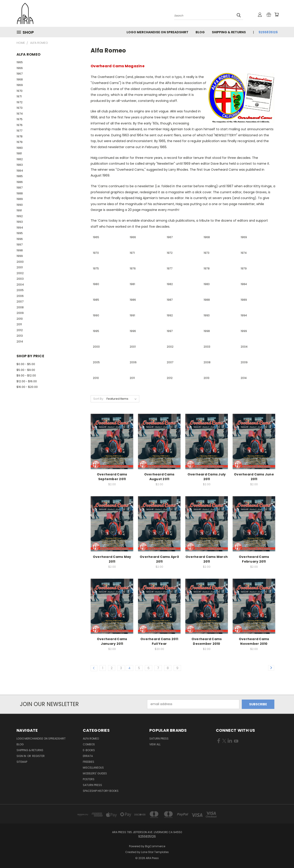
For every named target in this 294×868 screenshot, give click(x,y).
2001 (20, 267)
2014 (20, 342)
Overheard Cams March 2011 (207, 559)
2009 (20, 313)
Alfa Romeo (91, 739)
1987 (20, 188)
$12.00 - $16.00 (27, 381)
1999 (20, 256)
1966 (20, 68)
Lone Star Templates (155, 852)
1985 (20, 176)
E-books (89, 750)
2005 (20, 290)
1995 (20, 233)
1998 (20, 250)
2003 (20, 279)
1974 (20, 114)
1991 (19, 210)
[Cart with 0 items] (277, 15)
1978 (20, 136)
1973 (20, 108)
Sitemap (22, 762)
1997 (20, 245)
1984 (20, 171)
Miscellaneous (93, 768)
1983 (20, 165)
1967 (20, 74)
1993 (20, 222)
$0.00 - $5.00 (26, 364)
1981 (19, 153)
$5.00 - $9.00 (26, 370)
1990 (20, 205)
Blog (200, 32)
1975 (20, 119)
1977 (19, 131)
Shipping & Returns (229, 32)
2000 (20, 262)
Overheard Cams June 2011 (254, 477)
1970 (20, 91)
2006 (20, 296)
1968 (20, 79)
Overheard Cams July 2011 (207, 477)
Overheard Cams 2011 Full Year (159, 641)
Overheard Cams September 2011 (112, 477)
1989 (20, 199)
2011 (19, 324)
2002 (20, 273)
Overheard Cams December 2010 (207, 641)
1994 (20, 228)
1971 (19, 96)
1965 (20, 62)
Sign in (22, 756)
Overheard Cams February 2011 (254, 559)
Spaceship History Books (101, 791)
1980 (20, 148)
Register (38, 756)
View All (155, 744)
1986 (20, 182)
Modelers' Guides (95, 773)
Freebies (89, 762)
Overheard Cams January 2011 (112, 641)
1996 (20, 239)
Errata (88, 756)
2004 (20, 285)
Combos (89, 744)
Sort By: (99, 399)
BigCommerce (155, 846)
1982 (20, 159)
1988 (20, 193)
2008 (20, 307)
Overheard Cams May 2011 (112, 559)
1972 (20, 102)
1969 (20, 85)
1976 (20, 125)
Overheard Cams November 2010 (254, 641)
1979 (20, 142)
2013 (20, 336)
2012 (20, 330)
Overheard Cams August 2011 (159, 477)
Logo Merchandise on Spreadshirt (157, 32)
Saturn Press (92, 785)
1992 (20, 216)
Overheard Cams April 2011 (159, 559)
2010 (20, 319)
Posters (89, 779)
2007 (20, 302)
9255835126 (268, 32)
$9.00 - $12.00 (26, 375)
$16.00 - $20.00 (27, 387)
